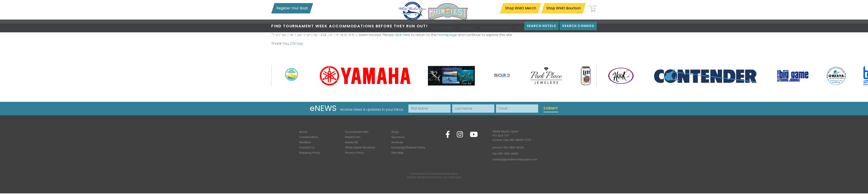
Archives (397, 142)
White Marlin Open (446, 174)
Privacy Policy (354, 153)
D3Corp (297, 44)
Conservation (309, 137)
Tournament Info (357, 132)
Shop (395, 132)
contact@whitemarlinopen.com (515, 159)
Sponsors (398, 137)
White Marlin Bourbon (360, 147)
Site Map (397, 153)
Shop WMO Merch (521, 8)
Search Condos (578, 26)
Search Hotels (542, 26)
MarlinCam (353, 137)
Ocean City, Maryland (448, 177)
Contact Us (307, 147)
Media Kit (351, 142)
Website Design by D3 (420, 177)
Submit (551, 108)
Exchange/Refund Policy (408, 147)
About (303, 132)
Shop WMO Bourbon (564, 8)
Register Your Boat (292, 8)
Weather (305, 142)
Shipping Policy (310, 153)
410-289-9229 (513, 147)
